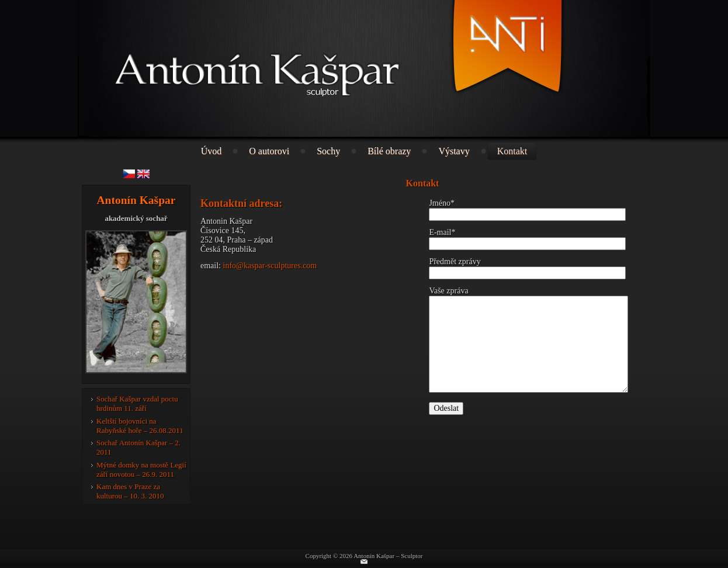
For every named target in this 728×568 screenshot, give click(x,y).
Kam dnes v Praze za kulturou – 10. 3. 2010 (130, 491)
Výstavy (454, 151)
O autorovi (269, 151)
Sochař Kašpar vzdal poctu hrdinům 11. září (137, 404)
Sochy (328, 151)
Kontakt (512, 151)
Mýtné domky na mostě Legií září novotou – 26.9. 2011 (141, 470)
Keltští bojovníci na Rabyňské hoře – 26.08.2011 (140, 426)
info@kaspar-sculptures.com (270, 266)
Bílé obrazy (389, 151)
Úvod (212, 151)
